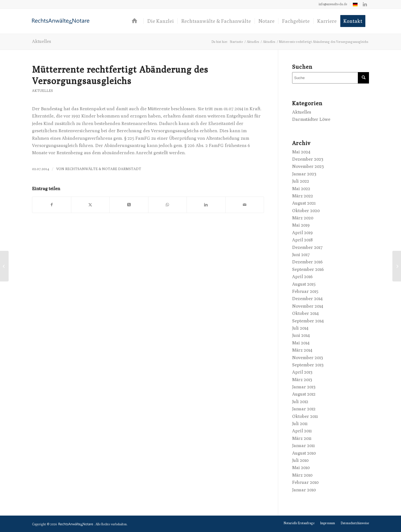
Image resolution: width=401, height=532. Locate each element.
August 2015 (304, 284)
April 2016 (302, 277)
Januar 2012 (304, 409)
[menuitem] (333, 4)
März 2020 (303, 218)
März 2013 (302, 380)
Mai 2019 (301, 225)
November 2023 (308, 166)
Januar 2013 (304, 387)
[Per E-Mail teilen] (245, 205)
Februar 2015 (305, 291)
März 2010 (302, 475)
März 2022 (303, 196)
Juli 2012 (300, 402)
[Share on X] (129, 205)
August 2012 (304, 394)
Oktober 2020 (306, 211)
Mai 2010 (301, 468)
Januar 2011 (303, 446)
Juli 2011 (300, 424)
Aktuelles (41, 41)
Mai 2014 (301, 343)
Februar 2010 (305, 482)
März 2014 (302, 350)
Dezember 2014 (307, 299)
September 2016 (308, 269)
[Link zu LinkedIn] (365, 4)
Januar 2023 (304, 174)
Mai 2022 (301, 189)
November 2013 (308, 358)
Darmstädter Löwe (311, 119)
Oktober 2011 (305, 416)
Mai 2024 (301, 152)
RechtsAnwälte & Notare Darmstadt (103, 169)
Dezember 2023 (308, 159)
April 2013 (302, 372)
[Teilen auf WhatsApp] (168, 205)
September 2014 (308, 321)
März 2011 (302, 438)
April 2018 (302, 240)
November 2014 (308, 306)
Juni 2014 (301, 335)
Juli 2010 (300, 460)
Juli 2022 (301, 181)
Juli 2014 (300, 328)
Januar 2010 (304, 490)
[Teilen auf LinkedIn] (206, 205)
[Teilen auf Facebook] (52, 205)
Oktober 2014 (305, 313)
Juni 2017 (301, 255)
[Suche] (331, 78)
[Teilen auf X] (91, 205)
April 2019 (302, 233)
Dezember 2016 (307, 262)
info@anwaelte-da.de (333, 4)
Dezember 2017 (307, 247)
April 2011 (302, 431)
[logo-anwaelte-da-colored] (61, 21)
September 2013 (308, 365)
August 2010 (304, 453)
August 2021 (304, 203)
